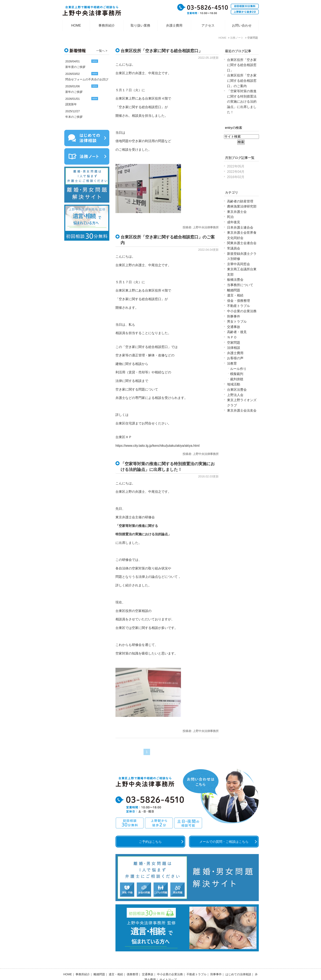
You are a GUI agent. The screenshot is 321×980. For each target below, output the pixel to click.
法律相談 (234, 348)
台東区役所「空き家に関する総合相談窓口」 (162, 51)
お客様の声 (235, 358)
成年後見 (234, 222)
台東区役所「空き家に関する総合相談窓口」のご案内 (242, 81)
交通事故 (234, 327)
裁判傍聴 (237, 379)
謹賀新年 (71, 104)
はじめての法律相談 (238, 964)
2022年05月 (236, 166)
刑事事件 (234, 316)
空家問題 (234, 343)
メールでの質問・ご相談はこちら (224, 842)
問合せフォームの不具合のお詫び (87, 79)
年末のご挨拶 (74, 117)
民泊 (230, 217)
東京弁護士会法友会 (242, 410)
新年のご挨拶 (74, 92)
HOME (76, 25)
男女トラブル (237, 322)
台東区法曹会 (237, 390)
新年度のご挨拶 (75, 67)
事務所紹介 (107, 25)
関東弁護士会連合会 (242, 243)
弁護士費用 (174, 25)
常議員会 (234, 248)
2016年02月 (236, 177)
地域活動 (234, 384)
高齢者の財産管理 (240, 201)
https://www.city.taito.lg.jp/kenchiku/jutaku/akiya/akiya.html (158, 446)
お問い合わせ (242, 25)
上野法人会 (235, 395)
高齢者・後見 (237, 332)
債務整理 (132, 964)
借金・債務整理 (238, 301)
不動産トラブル (238, 306)
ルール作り (238, 369)
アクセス (208, 25)
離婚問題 (234, 290)
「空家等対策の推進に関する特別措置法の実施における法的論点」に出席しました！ (242, 102)
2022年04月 (236, 172)
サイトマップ (168, 969)
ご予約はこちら (150, 842)
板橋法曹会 (235, 280)
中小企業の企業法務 (242, 311)
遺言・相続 (235, 295)
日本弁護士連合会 (240, 227)
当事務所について (240, 285)
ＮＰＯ (232, 337)
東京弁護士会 (237, 212)
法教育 (232, 363)
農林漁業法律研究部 (242, 206)
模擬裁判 (237, 374)
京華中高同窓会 (238, 264)
